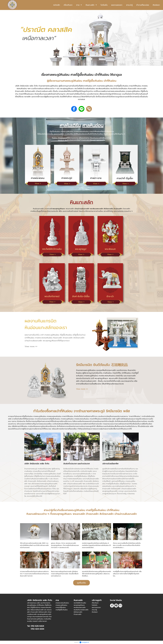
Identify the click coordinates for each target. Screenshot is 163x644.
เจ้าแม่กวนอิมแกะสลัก (82, 209)
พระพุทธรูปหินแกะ (59, 209)
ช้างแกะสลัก (118, 209)
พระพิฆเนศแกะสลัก (97, 209)
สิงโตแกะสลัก (108, 209)
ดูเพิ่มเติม (81, 583)
